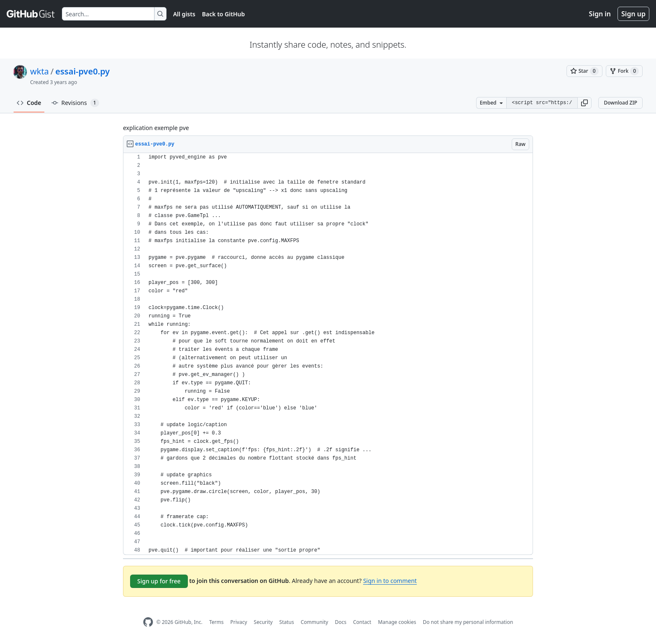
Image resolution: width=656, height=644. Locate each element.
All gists (184, 14)
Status (287, 622)
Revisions (75, 103)
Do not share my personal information (468, 622)
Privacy (239, 622)
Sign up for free (159, 581)
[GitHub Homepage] (148, 622)
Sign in (600, 14)
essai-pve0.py (82, 71)
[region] (328, 354)
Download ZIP (620, 103)
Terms (217, 622)
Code (29, 103)
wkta (40, 71)
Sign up (633, 14)
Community (315, 622)
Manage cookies (397, 622)
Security (263, 622)
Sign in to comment (390, 581)
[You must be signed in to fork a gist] (624, 71)
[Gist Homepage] (31, 14)
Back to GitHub (223, 14)
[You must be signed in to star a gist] (584, 71)
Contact (362, 622)
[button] (584, 103)
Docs (341, 622)
